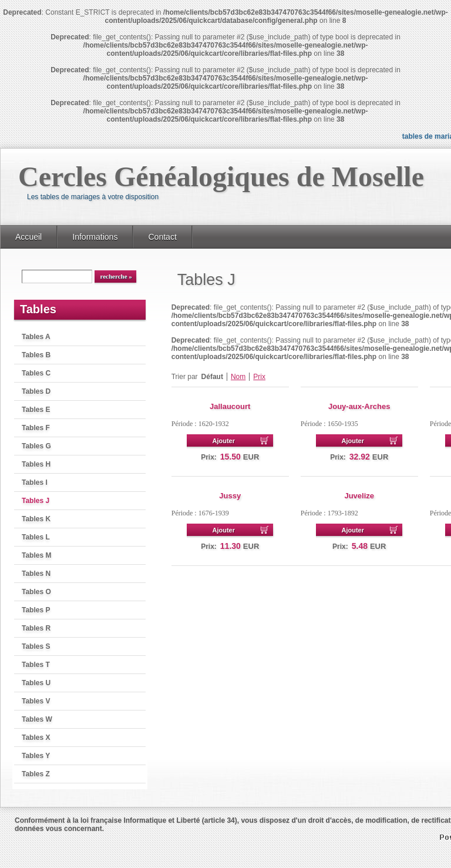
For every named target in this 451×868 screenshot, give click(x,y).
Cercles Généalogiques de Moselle (221, 177)
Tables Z (36, 774)
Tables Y (36, 756)
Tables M (36, 555)
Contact (162, 237)
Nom (238, 377)
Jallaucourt (230, 406)
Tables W (37, 719)
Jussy (230, 496)
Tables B (36, 355)
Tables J (36, 501)
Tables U (36, 683)
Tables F (36, 428)
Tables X (36, 738)
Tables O (36, 592)
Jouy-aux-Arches (359, 406)
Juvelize (359, 496)
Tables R (36, 628)
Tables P (36, 610)
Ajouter (223, 441)
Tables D (36, 391)
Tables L (36, 537)
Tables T (36, 665)
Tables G (36, 446)
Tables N (36, 574)
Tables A (36, 337)
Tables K (36, 519)
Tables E (36, 410)
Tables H (36, 464)
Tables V (36, 701)
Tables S (36, 646)
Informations (95, 237)
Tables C (36, 373)
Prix (259, 377)
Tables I (35, 482)
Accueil (28, 237)
